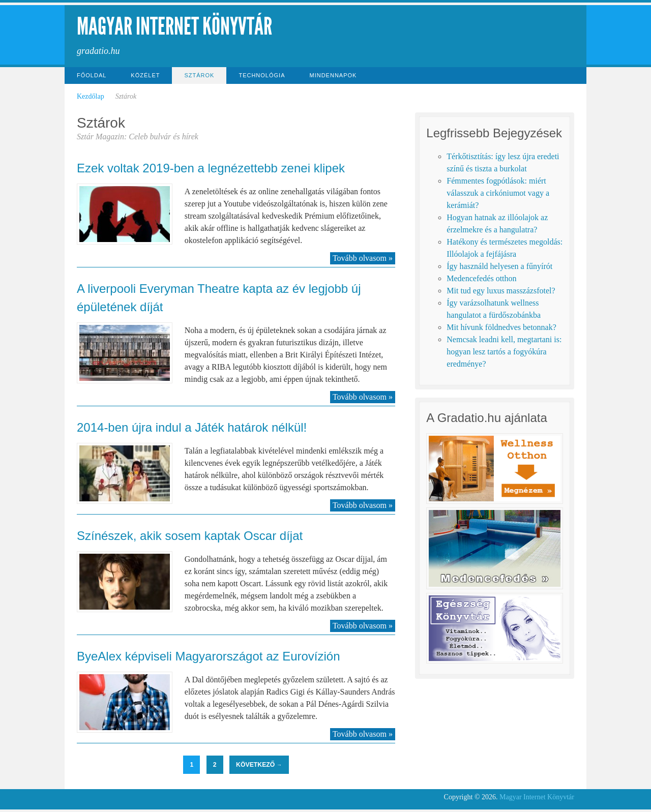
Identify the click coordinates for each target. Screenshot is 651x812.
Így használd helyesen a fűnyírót (499, 266)
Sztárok (199, 75)
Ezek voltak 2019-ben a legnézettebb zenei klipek (211, 168)
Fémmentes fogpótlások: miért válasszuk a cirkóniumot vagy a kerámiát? (498, 193)
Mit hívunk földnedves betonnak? (501, 327)
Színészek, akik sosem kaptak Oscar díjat (190, 536)
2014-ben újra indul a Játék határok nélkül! (192, 427)
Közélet (145, 75)
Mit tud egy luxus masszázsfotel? (501, 291)
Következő (259, 765)
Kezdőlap (91, 96)
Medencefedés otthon (481, 278)
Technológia (262, 75)
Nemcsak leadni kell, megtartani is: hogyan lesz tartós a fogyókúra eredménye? (504, 352)
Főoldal (92, 75)
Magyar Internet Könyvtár (174, 26)
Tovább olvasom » (363, 258)
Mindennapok (333, 75)
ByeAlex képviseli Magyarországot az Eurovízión (209, 656)
